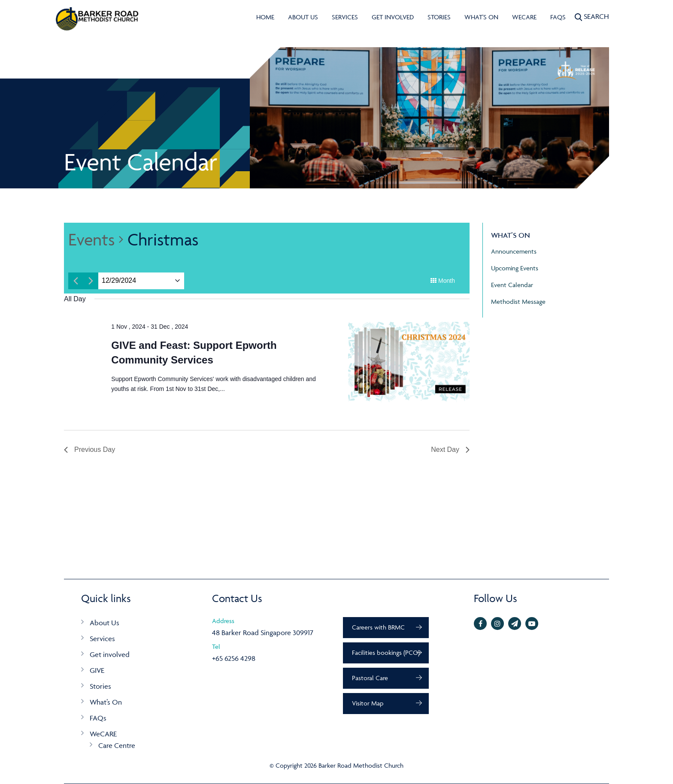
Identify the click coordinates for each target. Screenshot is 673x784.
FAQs (558, 17)
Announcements (514, 251)
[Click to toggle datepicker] (119, 281)
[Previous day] (76, 281)
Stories (439, 17)
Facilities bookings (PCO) (386, 652)
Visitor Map (368, 703)
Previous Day (89, 450)
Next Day (450, 450)
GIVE (97, 670)
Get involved (393, 17)
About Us (303, 17)
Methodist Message (518, 301)
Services (345, 17)
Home (265, 17)
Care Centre (117, 745)
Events (91, 239)
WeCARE (524, 17)
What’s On (106, 702)
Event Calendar (512, 285)
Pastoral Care (370, 678)
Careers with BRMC (378, 627)
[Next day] (91, 281)
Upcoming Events (515, 268)
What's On (481, 17)
